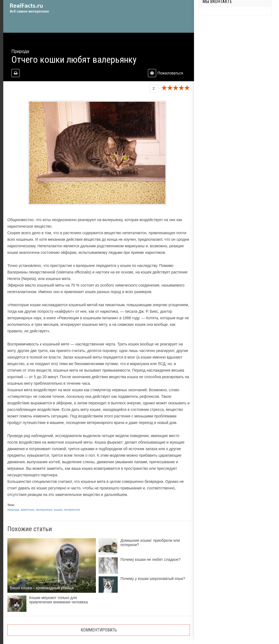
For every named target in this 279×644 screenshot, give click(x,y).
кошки (58, 510)
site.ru (37, 8)
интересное (72, 510)
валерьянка (44, 510)
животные (28, 510)
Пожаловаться (166, 73)
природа (13, 510)
